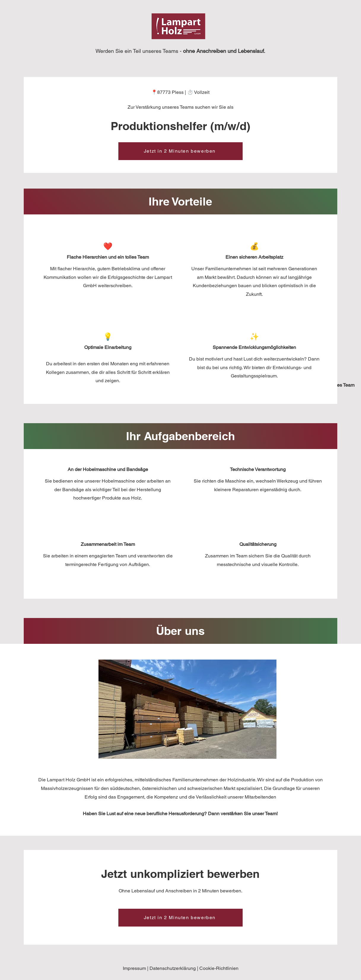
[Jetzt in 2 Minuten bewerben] (180, 151)
